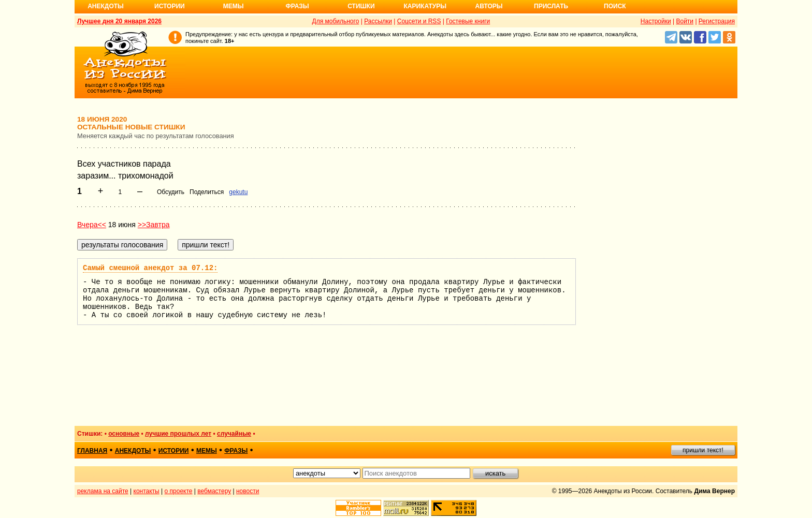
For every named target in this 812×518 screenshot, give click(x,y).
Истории (170, 6)
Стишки (361, 6)
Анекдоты (106, 6)
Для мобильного (336, 21)
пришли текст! (703, 450)
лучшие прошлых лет (178, 434)
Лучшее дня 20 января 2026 (119, 21)
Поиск (615, 6)
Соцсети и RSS (419, 21)
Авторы (489, 6)
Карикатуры (425, 6)
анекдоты (133, 451)
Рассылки (378, 21)
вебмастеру (214, 491)
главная (92, 451)
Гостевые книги (468, 21)
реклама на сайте (103, 491)
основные (124, 434)
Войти (685, 21)
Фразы (297, 6)
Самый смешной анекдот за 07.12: (150, 268)
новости (248, 491)
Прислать (551, 6)
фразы (236, 451)
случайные (234, 434)
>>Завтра (154, 225)
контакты (147, 491)
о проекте (179, 491)
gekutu (238, 192)
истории (174, 451)
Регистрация (717, 21)
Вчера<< (92, 225)
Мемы (234, 6)
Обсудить (171, 192)
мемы (207, 451)
